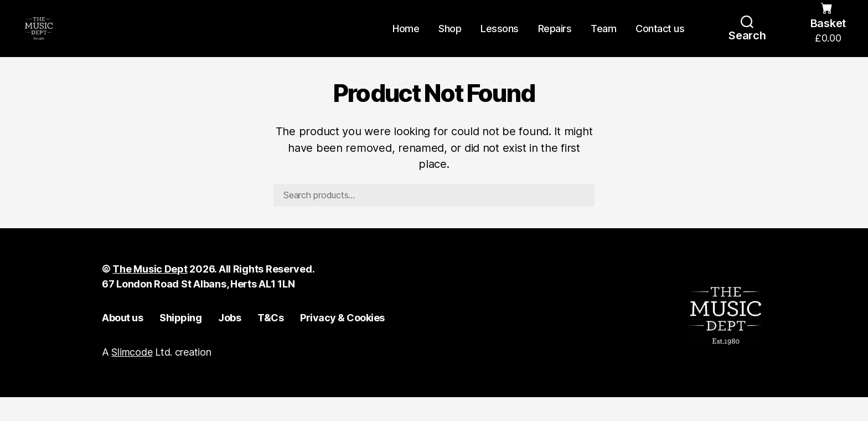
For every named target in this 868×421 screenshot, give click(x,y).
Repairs (555, 40)
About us (122, 342)
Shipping (180, 342)
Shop (450, 40)
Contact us (660, 40)
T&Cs (270, 342)
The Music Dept (150, 293)
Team (603, 40)
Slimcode (132, 376)
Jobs (229, 342)
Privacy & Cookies (342, 342)
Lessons (500, 40)
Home (406, 40)
